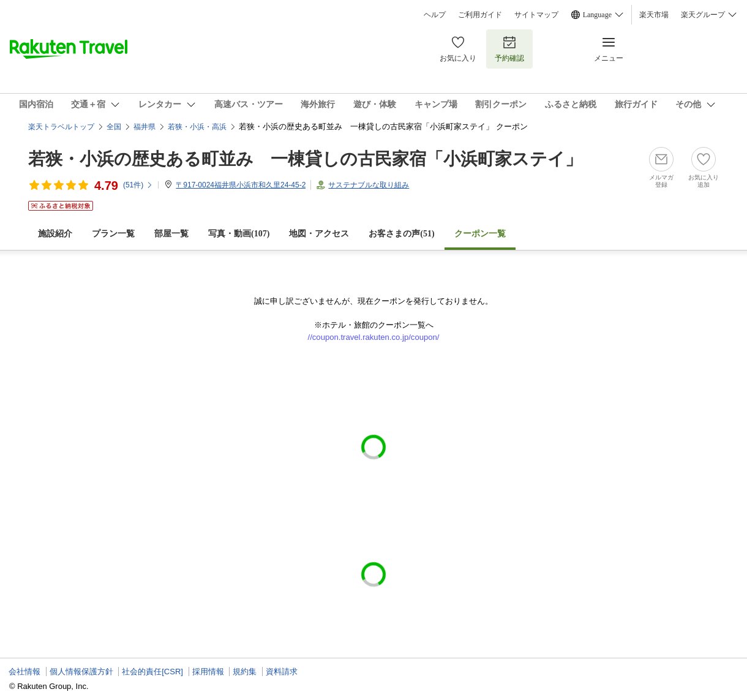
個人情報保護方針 (81, 672)
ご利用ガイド (480, 15)
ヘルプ (435, 15)
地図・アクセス (319, 234)
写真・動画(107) (239, 234)
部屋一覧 (171, 234)
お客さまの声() (401, 234)
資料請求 (282, 672)
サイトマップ (536, 15)
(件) (138, 185)
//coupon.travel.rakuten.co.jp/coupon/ (374, 337)
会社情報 (24, 672)
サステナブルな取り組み (369, 185)
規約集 (245, 672)
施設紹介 (55, 234)
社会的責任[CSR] (152, 672)
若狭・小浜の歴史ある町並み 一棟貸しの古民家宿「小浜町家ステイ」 (305, 159)
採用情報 (208, 672)
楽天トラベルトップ (61, 127)
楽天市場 (654, 15)
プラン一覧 (113, 234)
